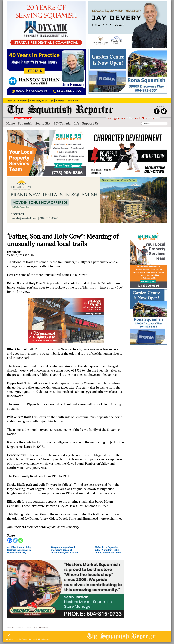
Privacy (29, 628)
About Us (10, 628)
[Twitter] (15, 540)
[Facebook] (10, 540)
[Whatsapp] (21, 540)
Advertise (20, 628)
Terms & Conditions (41, 628)
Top (9, 635)
